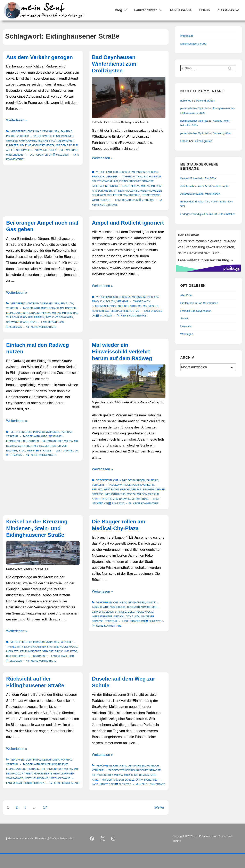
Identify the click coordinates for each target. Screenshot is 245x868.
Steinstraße (151, 195)
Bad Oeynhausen (48, 131)
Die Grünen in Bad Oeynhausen (199, 303)
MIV (145, 306)
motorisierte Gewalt (48, 774)
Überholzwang (60, 778)
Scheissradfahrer (118, 311)
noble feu (186, 101)
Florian (185, 141)
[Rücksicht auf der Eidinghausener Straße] (39, 783)
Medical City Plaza (127, 617)
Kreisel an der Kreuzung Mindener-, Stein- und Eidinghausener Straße (37, 528)
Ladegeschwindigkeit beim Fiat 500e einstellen (208, 214)
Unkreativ (186, 326)
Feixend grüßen (206, 101)
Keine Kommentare (105, 205)
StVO (33, 322)
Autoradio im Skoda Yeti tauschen (200, 194)
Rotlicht (52, 318)
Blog (121, 10)
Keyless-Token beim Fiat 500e (198, 178)
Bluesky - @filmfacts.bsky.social (54, 838)
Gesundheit (66, 141)
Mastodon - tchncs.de (20, 838)
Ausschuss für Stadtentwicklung (134, 607)
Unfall (54, 150)
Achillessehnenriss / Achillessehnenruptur (205, 186)
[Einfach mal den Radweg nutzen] (16, 455)
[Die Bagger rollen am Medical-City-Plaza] (155, 621)
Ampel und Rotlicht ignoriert (128, 223)
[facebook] (92, 839)
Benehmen (99, 306)
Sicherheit (115, 195)
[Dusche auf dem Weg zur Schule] (125, 784)
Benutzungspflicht (105, 490)
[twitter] (103, 839)
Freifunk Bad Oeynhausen (196, 311)
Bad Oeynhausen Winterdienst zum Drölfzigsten (114, 64)
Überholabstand (36, 778)
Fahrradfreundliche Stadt (38, 141)
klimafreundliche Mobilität (25, 145)
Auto (44, 436)
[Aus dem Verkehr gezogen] (62, 155)
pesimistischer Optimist (194, 108)
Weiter (159, 807)
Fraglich (98, 177)
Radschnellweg (66, 651)
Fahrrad (67, 131)
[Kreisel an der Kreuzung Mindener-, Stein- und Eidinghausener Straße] (16, 661)
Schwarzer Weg (17, 322)
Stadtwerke (40, 150)
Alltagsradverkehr (140, 485)
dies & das (229, 10)
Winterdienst (15, 155)
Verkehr (23, 136)
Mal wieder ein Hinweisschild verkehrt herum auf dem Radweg (122, 352)
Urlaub (205, 10)
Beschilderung (131, 490)
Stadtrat (111, 621)
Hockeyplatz (69, 647)
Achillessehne (181, 10)
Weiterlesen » (17, 120)
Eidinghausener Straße (136, 181)
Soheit (184, 318)
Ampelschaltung (52, 308)
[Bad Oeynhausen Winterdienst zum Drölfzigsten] (148, 200)
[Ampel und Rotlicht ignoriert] (106, 316)
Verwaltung (69, 150)
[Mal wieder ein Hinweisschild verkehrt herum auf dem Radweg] (118, 504)
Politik (11, 136)
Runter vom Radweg (116, 499)
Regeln (39, 318)
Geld (131, 612)
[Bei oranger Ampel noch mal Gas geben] (16, 327)
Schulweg (23, 150)
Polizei (28, 318)
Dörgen (71, 308)
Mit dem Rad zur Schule (130, 191)
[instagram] (113, 839)
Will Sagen (187, 334)
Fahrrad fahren (149, 10)
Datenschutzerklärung (193, 44)
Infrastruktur (52, 441)
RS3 (9, 656)
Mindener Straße (41, 651)
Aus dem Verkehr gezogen (39, 57)
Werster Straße (39, 451)
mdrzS (145, 186)
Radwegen (155, 191)
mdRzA (50, 145)
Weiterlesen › (102, 158)
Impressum (187, 36)
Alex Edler (186, 295)
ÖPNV (139, 780)
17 (45, 807)
